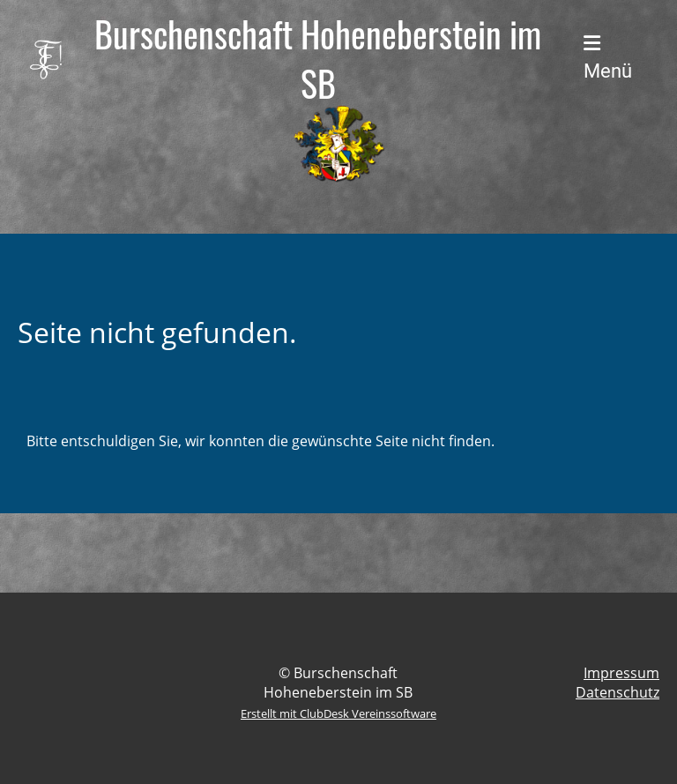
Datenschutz (617, 692)
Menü (608, 58)
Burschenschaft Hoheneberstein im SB (318, 58)
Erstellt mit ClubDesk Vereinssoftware (338, 713)
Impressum (621, 673)
